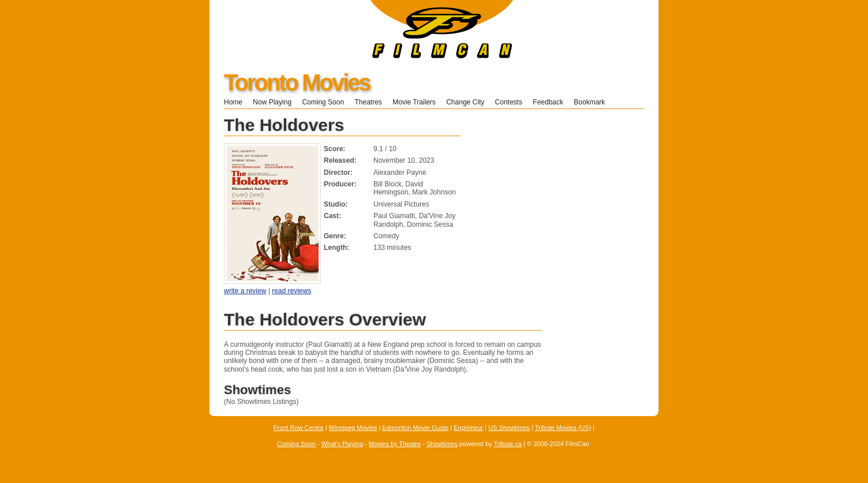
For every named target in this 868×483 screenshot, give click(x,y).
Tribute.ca (508, 444)
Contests (509, 102)
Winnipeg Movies (353, 428)
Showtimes (442, 444)
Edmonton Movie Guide (415, 428)
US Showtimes (509, 428)
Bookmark (593, 102)
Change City (465, 102)
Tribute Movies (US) (563, 428)
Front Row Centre (299, 428)
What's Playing (342, 444)
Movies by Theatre (395, 444)
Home (233, 102)
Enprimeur (468, 428)
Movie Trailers (414, 102)
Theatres (368, 102)
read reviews (291, 291)
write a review (245, 291)
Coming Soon (323, 102)
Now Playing (272, 102)
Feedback (548, 102)
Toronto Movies (297, 83)
